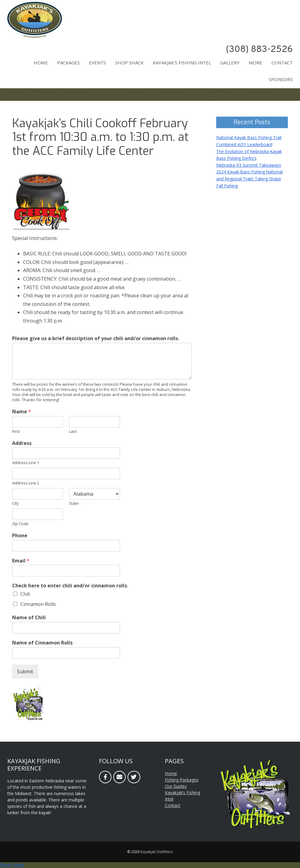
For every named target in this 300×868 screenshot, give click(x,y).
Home (41, 63)
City (15, 503)
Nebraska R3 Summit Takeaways (249, 165)
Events (97, 63)
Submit (25, 672)
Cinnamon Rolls (38, 604)
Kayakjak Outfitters (157, 852)
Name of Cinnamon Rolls (42, 643)
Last (73, 431)
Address (22, 443)
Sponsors (281, 79)
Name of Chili (29, 618)
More (256, 63)
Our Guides (176, 786)
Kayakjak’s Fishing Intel (182, 63)
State (74, 503)
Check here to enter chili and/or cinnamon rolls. (70, 586)
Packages (68, 63)
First (16, 431)
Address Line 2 (26, 483)
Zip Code (20, 524)
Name (22, 412)
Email (21, 561)
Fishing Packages (182, 780)
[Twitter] (134, 777)
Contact (282, 63)
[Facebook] (105, 777)
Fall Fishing (227, 186)
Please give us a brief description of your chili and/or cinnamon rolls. (96, 338)
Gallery (230, 63)
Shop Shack (129, 63)
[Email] (119, 777)
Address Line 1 (26, 463)
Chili (25, 594)
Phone (20, 536)
